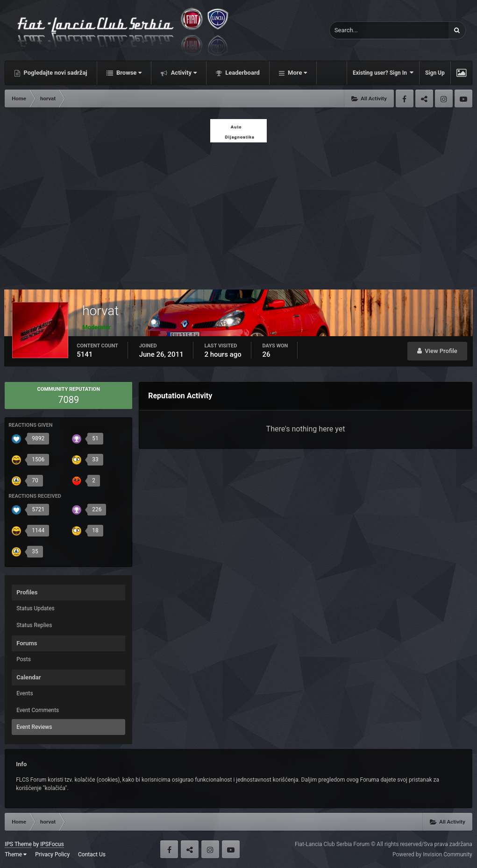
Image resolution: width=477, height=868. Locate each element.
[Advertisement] (238, 213)
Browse (128, 73)
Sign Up (435, 73)
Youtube (463, 99)
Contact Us (92, 854)
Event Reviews (34, 727)
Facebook (405, 99)
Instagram (444, 99)
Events (25, 693)
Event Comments (38, 710)
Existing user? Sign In (383, 73)
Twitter (424, 99)
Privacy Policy (52, 854)
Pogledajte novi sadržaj (55, 73)
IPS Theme (18, 844)
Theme (16, 854)
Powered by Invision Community (432, 854)
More (297, 73)
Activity (183, 73)
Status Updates (36, 608)
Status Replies (34, 625)
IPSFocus (52, 844)
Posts (24, 659)
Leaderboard (242, 73)
